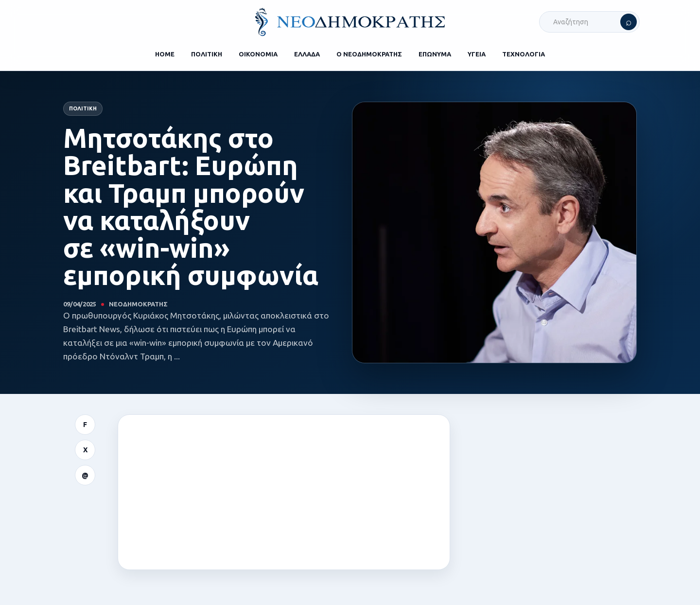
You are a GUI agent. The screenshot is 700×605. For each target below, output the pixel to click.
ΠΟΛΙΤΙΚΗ (207, 54)
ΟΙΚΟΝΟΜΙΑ (258, 54)
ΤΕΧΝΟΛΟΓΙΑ (524, 54)
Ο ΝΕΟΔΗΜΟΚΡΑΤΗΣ (369, 54)
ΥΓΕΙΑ (477, 54)
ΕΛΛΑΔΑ (307, 54)
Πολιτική (83, 108)
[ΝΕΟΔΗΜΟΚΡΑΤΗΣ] (350, 22)
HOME (165, 54)
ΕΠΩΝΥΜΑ (435, 54)
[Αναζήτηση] (629, 22)
